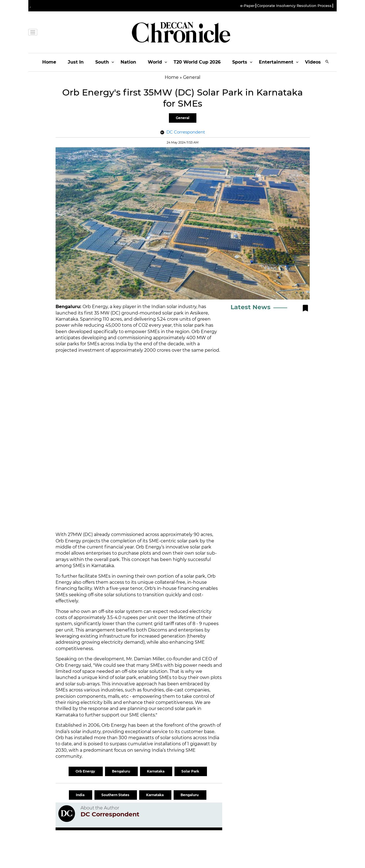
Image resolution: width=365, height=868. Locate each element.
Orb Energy (86, 771)
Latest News (251, 307)
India (81, 795)
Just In (76, 62)
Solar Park (191, 771)
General (183, 118)
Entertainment (276, 62)
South (102, 62)
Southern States (116, 795)
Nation (128, 62)
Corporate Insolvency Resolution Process (294, 6)
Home (49, 62)
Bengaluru (121, 771)
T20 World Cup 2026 (197, 62)
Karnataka (156, 771)
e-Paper (247, 6)
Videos (313, 62)
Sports (240, 62)
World (155, 62)
